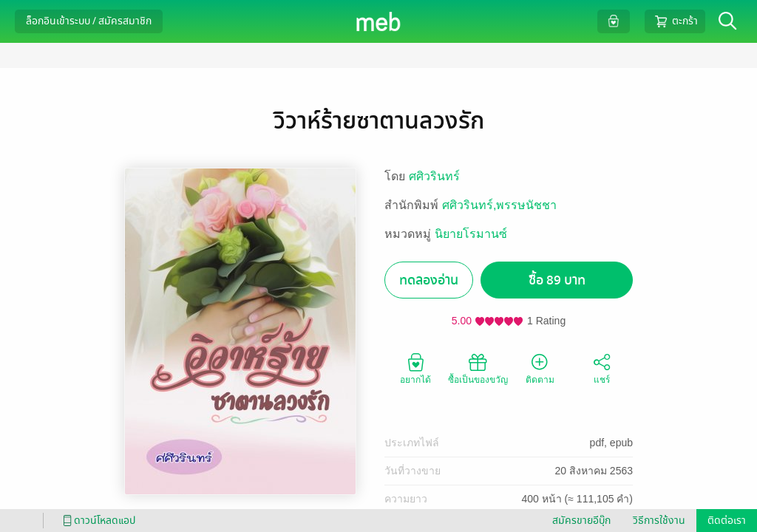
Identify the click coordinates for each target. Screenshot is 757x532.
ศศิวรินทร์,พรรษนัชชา (499, 205)
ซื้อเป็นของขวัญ (478, 368)
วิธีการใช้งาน (659, 521)
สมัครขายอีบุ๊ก (581, 521)
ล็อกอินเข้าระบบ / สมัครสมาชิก (89, 21)
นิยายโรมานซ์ (471, 234)
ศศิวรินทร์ (434, 176)
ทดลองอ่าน (429, 280)
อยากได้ (415, 368)
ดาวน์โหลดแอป (97, 521)
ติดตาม (540, 368)
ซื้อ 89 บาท (557, 280)
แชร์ (602, 368)
